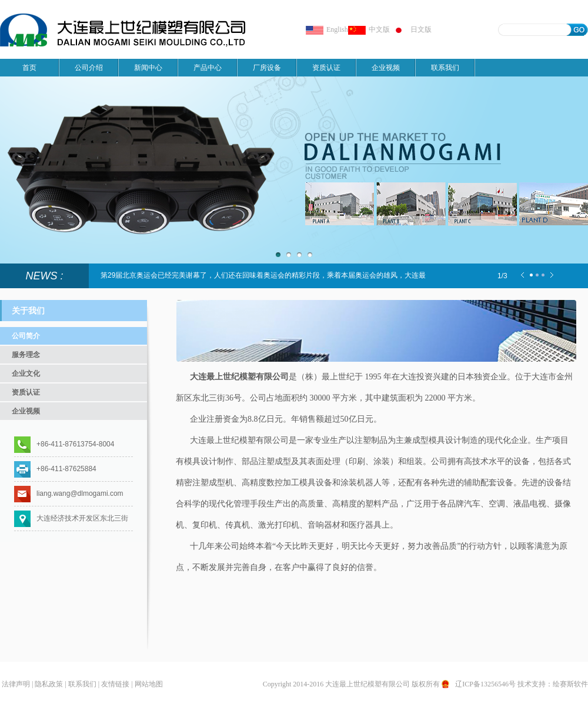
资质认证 (326, 68)
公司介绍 (89, 68)
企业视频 (386, 68)
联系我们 (445, 68)
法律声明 (16, 684)
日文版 (411, 29)
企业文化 (26, 373)
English (327, 29)
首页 (29, 68)
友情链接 (115, 684)
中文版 (369, 29)
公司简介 (26, 336)
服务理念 (26, 355)
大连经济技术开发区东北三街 (82, 518)
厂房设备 (267, 68)
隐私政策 (49, 684)
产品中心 (208, 68)
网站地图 (149, 684)
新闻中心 (148, 68)
